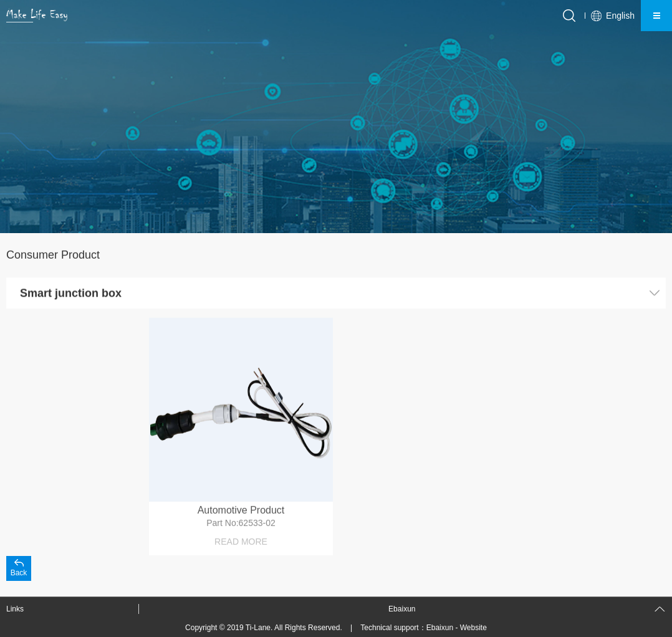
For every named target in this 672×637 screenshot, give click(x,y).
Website (473, 628)
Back (19, 573)
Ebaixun (440, 628)
